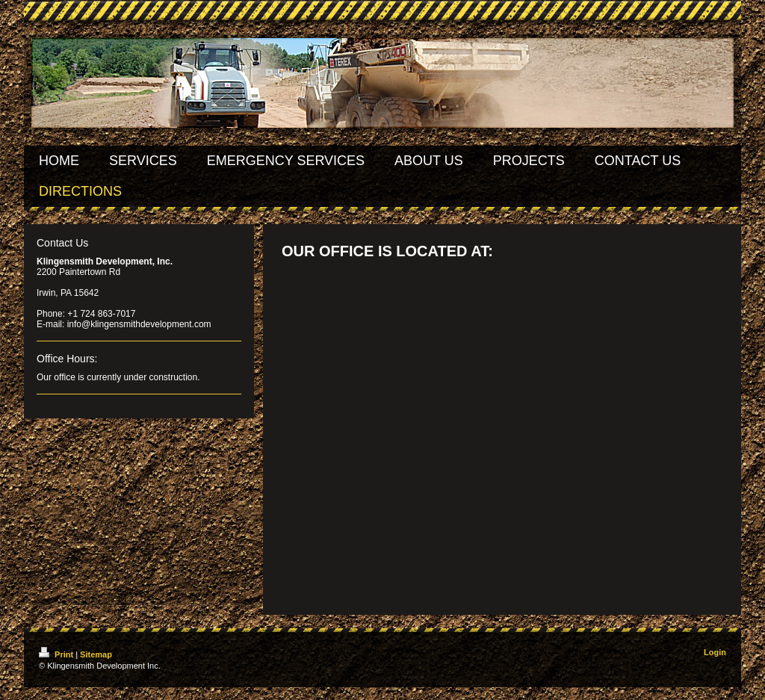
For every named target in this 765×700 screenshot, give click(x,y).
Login (715, 652)
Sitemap (96, 654)
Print (57, 654)
